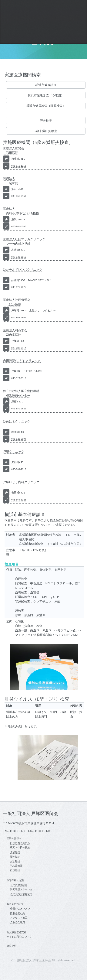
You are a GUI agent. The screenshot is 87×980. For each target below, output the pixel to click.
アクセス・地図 (19, 917)
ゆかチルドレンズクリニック (23, 269)
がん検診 (15, 861)
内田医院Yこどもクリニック (22, 360)
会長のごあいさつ (20, 908)
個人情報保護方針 (16, 932)
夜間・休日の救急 (20, 847)
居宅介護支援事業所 (21, 894)
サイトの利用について (19, 937)
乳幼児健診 (16, 866)
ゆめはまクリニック (17, 421)
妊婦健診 (15, 870)
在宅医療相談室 (19, 885)
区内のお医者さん (20, 843)
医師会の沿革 (18, 913)
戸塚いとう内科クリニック (21, 482)
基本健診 (15, 856)
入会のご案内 (18, 922)
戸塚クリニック (14, 452)
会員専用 (12, 946)
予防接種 (15, 852)
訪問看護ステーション (22, 889)
